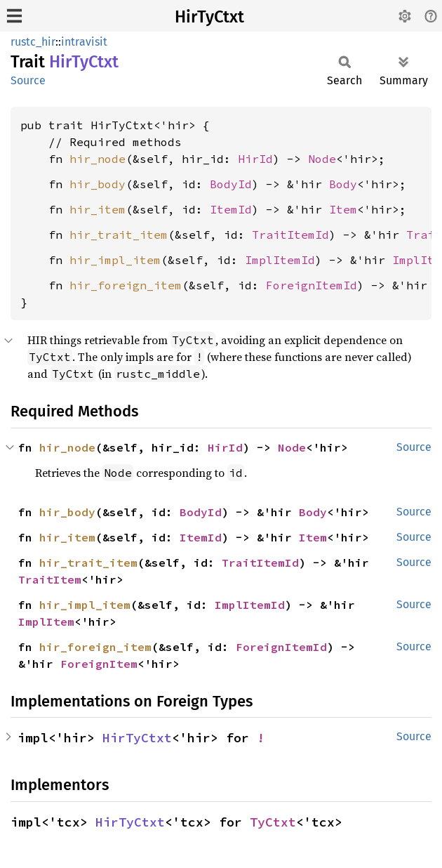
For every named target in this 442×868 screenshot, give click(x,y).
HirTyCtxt (209, 17)
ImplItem (46, 622)
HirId (255, 159)
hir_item (98, 209)
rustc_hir (33, 42)
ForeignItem (99, 664)
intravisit (84, 42)
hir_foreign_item (126, 285)
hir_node (98, 159)
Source (28, 80)
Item (343, 209)
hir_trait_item (119, 235)
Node (322, 159)
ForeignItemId (312, 285)
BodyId (231, 184)
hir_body (98, 184)
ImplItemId (280, 260)
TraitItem (50, 579)
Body (343, 184)
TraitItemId (290, 235)
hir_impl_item (115, 260)
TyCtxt (273, 822)
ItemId (231, 209)
